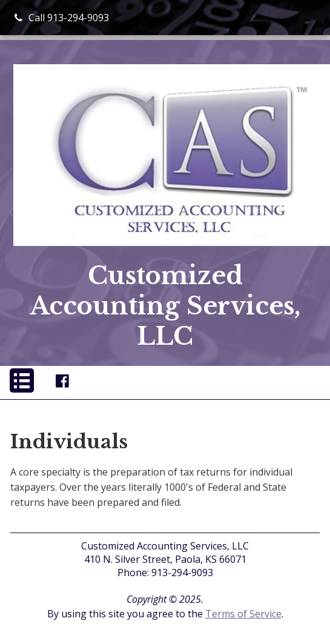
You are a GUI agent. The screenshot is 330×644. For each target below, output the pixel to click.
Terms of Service (243, 614)
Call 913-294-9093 (62, 18)
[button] (22, 380)
